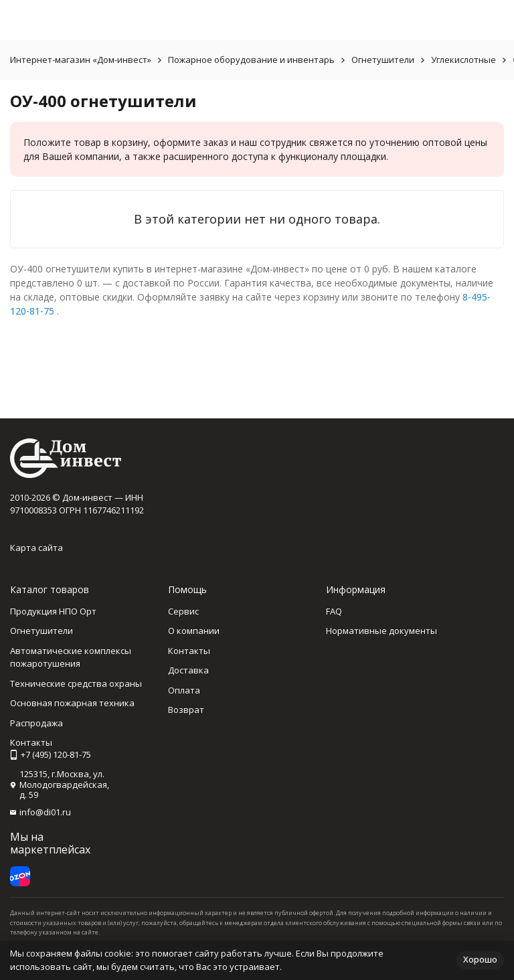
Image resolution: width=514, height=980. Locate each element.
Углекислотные (463, 60)
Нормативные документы (381, 631)
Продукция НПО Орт (53, 611)
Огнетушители (383, 60)
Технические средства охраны (76, 683)
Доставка (188, 670)
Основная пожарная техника (72, 703)
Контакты (189, 651)
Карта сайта (36, 548)
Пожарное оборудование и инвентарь (251, 60)
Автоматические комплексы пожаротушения (71, 657)
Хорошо (480, 959)
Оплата (184, 690)
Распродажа (36, 723)
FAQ (334, 611)
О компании (194, 631)
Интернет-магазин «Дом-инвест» (81, 60)
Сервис (183, 611)
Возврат (186, 710)
